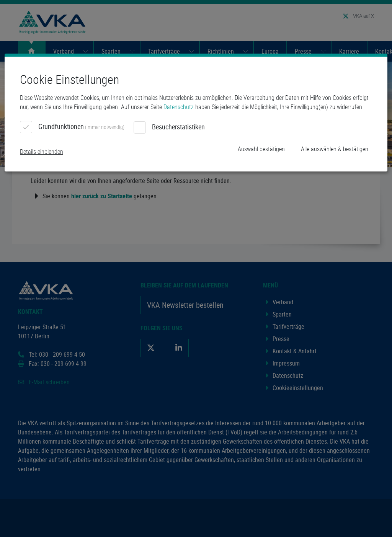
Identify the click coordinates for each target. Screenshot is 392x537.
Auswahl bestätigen (261, 149)
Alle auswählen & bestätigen (335, 149)
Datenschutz (179, 107)
